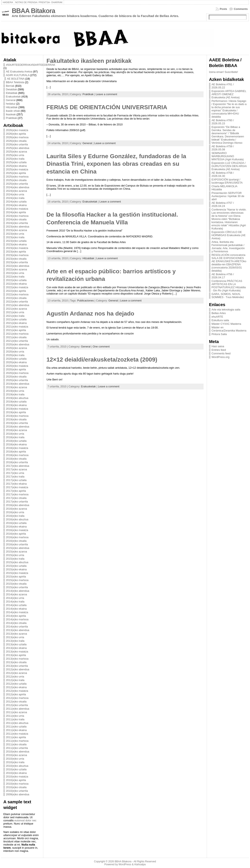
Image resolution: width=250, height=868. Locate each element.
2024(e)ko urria (15, 194)
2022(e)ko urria (15, 273)
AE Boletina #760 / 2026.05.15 (223, 122)
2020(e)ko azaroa (16, 348)
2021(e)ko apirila (16, 330)
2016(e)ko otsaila (16, 541)
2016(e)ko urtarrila (17, 544)
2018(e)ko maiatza (17, 448)
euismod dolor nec (26, 820)
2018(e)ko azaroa (16, 430)
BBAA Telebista (15, 82)
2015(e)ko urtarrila (17, 587)
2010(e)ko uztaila (16, 769)
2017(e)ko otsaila (16, 498)
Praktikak (11, 118)
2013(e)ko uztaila (16, 644)
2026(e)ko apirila (16, 134)
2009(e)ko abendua (18, 794)
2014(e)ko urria (15, 598)
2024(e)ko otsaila (16, 219)
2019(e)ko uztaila (16, 402)
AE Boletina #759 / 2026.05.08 (223, 148)
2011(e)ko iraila (15, 719)
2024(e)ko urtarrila (17, 223)
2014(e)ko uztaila (16, 605)
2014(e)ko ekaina (16, 609)
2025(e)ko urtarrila (17, 184)
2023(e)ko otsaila (16, 259)
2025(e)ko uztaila (16, 162)
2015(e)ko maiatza (17, 573)
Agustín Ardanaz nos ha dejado (90, 314)
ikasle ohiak (13, 111)
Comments (241, 9)
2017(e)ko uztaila (16, 480)
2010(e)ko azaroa (16, 755)
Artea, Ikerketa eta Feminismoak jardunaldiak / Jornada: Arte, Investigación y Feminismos (228, 247)
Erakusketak (13, 97)
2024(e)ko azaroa (16, 191)
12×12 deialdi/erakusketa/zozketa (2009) (102, 360)
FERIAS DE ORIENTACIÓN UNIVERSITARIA (107, 107)
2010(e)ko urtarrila (17, 791)
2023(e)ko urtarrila (17, 262)
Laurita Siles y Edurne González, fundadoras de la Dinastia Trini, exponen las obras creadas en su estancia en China (116, 164)
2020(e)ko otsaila (16, 377)
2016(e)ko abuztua (17, 519)
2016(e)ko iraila (15, 516)
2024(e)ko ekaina (16, 205)
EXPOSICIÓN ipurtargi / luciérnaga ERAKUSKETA (227, 181)
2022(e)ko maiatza (17, 287)
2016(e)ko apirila (16, 534)
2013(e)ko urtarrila (17, 666)
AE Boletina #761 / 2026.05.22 (223, 86)
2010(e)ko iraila (15, 762)
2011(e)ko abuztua (17, 723)
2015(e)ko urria (15, 555)
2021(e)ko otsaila (16, 337)
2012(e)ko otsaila (16, 702)
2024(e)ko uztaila (16, 202)
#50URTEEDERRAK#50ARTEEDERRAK (31, 65)
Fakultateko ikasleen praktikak (89, 61)
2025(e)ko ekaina (16, 166)
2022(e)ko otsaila (16, 298)
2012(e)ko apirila (16, 694)
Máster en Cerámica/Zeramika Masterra (229, 329)
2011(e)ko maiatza (17, 734)
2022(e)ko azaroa (16, 269)
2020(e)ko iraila (15, 355)
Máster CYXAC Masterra (226, 324)
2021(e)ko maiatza (17, 327)
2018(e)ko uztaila (16, 441)
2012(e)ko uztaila (16, 684)
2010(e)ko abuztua (17, 766)
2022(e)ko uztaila (16, 280)
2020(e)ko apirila (16, 369)
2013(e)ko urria (15, 637)
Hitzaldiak (12, 107)
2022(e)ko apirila (16, 291)
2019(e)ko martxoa (17, 416)
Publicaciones (85, 301)
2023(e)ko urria (15, 234)
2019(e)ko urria (15, 391)
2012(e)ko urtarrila (17, 705)
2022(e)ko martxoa (17, 294)
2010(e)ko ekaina (16, 773)
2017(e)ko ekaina (16, 484)
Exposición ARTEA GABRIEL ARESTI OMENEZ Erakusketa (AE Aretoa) (229, 94)
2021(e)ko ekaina (16, 323)
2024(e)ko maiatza (17, 209)
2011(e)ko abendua (18, 709)
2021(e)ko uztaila (16, 319)
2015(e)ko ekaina (16, 569)
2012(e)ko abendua (18, 669)
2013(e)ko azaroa (16, 634)
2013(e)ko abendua (18, 630)
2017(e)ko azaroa (16, 469)
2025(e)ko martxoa (17, 177)
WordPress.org (220, 357)
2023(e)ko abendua (18, 227)
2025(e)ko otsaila (16, 180)
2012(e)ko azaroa (16, 673)
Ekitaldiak (12, 93)
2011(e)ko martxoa (17, 741)
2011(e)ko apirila (16, 737)
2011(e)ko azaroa (16, 712)
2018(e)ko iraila (15, 437)
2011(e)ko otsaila (16, 744)
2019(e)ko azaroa (16, 387)
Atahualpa (140, 864)
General (11, 100)
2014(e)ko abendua (18, 591)
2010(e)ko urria (15, 759)
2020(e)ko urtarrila (17, 380)
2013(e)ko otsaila (16, 662)
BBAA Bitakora (33, 11)
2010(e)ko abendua (18, 752)
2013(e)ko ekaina (16, 648)
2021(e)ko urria (15, 312)
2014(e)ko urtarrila (17, 627)
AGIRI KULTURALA (18, 75)
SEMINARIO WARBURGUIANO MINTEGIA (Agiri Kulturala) (228, 156)
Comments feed (221, 353)
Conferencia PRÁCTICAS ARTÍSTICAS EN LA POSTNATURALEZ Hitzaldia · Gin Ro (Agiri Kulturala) (229, 286)
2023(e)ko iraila (15, 237)
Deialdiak (11, 89)
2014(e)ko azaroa (16, 594)
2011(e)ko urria (15, 716)
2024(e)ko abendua (18, 187)
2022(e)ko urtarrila (17, 302)
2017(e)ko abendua (18, 466)
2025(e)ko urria (15, 155)
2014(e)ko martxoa (17, 619)
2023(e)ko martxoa (17, 255)
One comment (101, 347)
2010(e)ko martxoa (17, 784)
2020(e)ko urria (15, 352)
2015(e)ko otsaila (16, 584)
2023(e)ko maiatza (17, 248)
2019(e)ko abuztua (17, 398)
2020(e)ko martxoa (17, 373)
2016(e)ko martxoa (17, 537)
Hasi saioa (218, 346)
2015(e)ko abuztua (17, 562)
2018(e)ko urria (15, 434)
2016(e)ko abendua (18, 505)
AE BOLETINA (16, 79)
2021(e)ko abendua (18, 305)
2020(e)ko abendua (18, 344)
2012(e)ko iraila (15, 680)
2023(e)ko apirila (16, 252)
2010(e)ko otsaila (16, 787)
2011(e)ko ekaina (16, 730)
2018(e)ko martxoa (17, 455)
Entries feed (219, 350)
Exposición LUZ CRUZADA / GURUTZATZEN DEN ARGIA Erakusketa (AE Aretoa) (229, 166)
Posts (223, 9)
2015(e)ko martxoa (17, 580)
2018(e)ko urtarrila (17, 462)
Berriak (10, 86)
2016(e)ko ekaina (16, 527)
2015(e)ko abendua (18, 548)
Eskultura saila (220, 320)
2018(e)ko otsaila (16, 459)
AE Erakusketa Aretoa (19, 72)
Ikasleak (11, 114)
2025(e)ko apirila (16, 173)
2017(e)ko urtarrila (17, 502)
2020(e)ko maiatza (17, 366)
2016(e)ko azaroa (16, 509)
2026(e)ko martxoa (17, 137)
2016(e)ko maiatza (17, 530)
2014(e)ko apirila (16, 616)
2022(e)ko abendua (18, 266)
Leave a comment (106, 94)
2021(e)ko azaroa (16, 309)
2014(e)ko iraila (15, 602)
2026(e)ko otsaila (16, 141)
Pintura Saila (219, 334)
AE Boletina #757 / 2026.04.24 (223, 204)
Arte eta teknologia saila (226, 310)
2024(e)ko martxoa (17, 216)
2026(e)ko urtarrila (17, 144)
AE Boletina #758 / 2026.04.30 (223, 174)
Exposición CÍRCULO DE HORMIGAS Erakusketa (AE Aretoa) (229, 235)
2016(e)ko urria (15, 512)
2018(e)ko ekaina (16, 444)
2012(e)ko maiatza (17, 691)
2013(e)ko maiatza (17, 652)
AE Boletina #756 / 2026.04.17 (223, 276)
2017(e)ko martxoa (17, 494)
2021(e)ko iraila (15, 316)
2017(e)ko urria (15, 473)
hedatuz (11, 104)
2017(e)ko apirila (16, 491)
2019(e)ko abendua (18, 384)
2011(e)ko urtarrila (17, 748)
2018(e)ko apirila (16, 452)
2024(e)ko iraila (15, 198)
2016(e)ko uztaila (16, 523)
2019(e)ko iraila (15, 394)
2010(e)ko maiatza (17, 777)
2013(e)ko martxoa (17, 659)
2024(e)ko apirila (16, 212)
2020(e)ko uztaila (16, 359)
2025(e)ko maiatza (17, 169)
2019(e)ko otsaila (16, 419)
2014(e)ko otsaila (16, 623)
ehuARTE (217, 317)
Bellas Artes (219, 313)
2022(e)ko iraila (15, 277)
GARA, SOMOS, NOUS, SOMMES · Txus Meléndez (228, 296)
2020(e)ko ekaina (16, 362)
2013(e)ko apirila (16, 655)
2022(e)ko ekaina (16, 284)
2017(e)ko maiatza (17, 487)
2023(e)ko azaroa (16, 230)
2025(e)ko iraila (15, 159)
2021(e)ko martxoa (17, 334)
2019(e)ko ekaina (16, 405)
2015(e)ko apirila (16, 577)
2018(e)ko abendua (18, 427)
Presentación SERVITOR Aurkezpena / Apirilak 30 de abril (228, 196)
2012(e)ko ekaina (16, 687)
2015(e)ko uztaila (16, 566)
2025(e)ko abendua (18, 148)
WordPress (125, 864)
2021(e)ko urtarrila (17, 341)
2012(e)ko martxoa (17, 698)
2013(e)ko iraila (15, 641)
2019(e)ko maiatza (17, 409)
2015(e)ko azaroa (16, 552)
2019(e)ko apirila (16, 412)
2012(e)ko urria (15, 677)
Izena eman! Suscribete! (224, 72)
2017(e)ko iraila (15, 477)
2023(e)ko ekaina (16, 244)
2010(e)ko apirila (16, 780)
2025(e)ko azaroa (16, 152)
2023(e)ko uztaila (16, 241)
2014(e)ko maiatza (17, 612)
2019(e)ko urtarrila (17, 423)
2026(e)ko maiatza (17, 130)
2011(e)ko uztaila (16, 727)
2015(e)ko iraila (15, 559)
